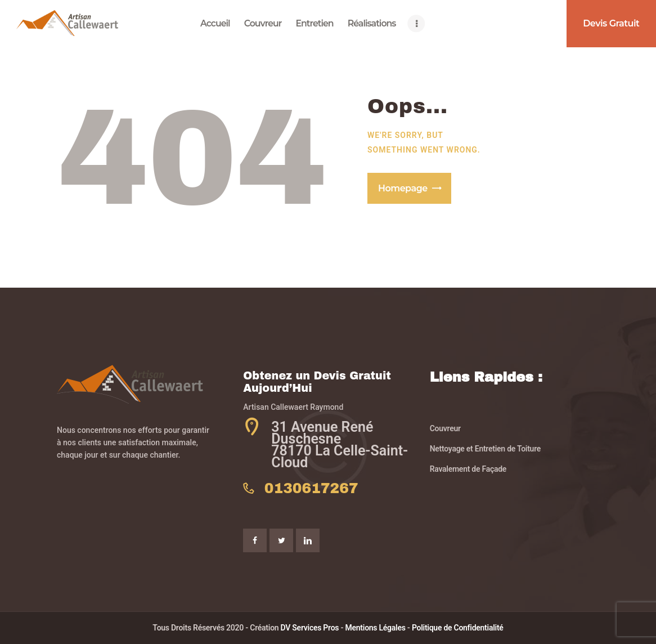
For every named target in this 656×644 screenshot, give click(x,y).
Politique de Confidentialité (458, 628)
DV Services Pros (310, 628)
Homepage (403, 188)
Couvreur (445, 428)
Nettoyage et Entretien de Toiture (485, 449)
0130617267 (311, 488)
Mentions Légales (376, 628)
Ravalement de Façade (468, 469)
